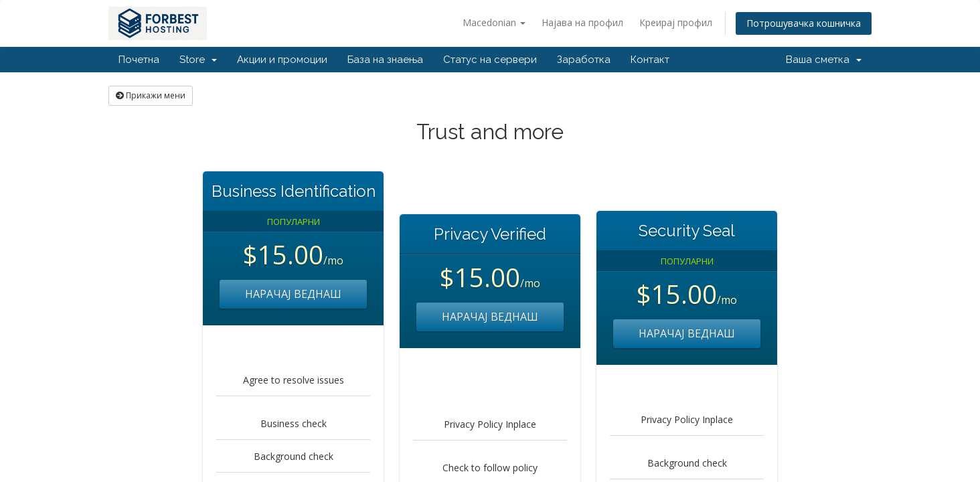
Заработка (584, 60)
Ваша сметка (824, 60)
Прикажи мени (151, 95)
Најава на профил (582, 22)
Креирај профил (676, 22)
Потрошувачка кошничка (804, 23)
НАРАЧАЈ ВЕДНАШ (293, 294)
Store (198, 60)
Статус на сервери (490, 60)
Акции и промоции (282, 60)
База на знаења (385, 60)
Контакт (650, 60)
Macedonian (494, 22)
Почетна (139, 60)
